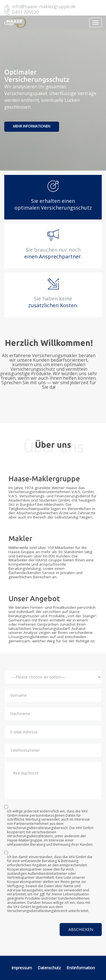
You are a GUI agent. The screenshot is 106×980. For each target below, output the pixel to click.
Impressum (22, 968)
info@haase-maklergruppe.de (44, 6)
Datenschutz (50, 968)
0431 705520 (25, 12)
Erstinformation (81, 968)
